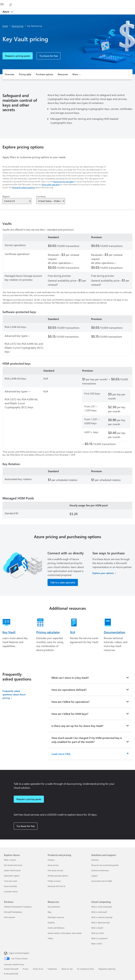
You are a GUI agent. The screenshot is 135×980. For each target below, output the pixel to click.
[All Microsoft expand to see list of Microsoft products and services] (4, 4)
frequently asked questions (24, 187)
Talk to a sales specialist (63, 582)
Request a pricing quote (18, 56)
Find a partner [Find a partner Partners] (10, 917)
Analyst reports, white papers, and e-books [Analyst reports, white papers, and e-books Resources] (65, 933)
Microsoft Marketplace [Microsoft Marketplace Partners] (13, 912)
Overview (9, 74)
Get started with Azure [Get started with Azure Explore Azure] (13, 865)
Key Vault (9, 632)
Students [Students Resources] (51, 923)
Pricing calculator (48, 632)
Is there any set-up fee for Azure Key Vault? (77, 726)
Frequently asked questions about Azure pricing (14, 694)
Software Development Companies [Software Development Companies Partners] (18, 907)
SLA (73, 632)
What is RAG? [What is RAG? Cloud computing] (97, 944)
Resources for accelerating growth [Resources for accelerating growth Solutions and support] (105, 865)
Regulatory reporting (107, 969)
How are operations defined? (69, 690)
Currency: (41, 196)
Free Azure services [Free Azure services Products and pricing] (55, 870)
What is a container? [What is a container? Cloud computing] (100, 938)
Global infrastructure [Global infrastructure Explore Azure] (12, 870)
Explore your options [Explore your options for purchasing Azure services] (103, 573)
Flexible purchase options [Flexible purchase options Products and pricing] (58, 876)
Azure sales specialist (51, 184)
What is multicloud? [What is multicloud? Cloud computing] (99, 912)
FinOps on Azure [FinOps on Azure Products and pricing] (54, 881)
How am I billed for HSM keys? (70, 714)
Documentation (115, 632)
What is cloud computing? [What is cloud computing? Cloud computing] (102, 907)
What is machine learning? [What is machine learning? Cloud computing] (102, 917)
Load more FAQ (61, 754)
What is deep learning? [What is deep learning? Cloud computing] (101, 923)
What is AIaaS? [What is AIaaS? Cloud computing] (97, 928)
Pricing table (25, 74)
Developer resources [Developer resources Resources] (56, 917)
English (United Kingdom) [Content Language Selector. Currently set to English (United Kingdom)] (19, 953)
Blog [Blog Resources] (49, 912)
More (75, 74)
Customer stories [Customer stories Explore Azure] (11, 892)
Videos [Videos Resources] (50, 938)
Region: (6, 196)
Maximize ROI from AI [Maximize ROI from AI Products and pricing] (56, 886)
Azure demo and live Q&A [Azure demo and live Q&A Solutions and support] (102, 881)
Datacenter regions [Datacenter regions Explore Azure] (12, 876)
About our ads (67, 969)
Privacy (26, 969)
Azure (6, 12)
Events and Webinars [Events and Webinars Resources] (56, 928)
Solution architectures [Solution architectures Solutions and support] (100, 870)
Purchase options (44, 74)
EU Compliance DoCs (86, 969)
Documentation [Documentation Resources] (54, 907)
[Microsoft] (67, 2)
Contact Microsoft (11, 969)
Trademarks (52, 969)
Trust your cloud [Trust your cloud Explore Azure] (10, 881)
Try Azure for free (49, 56)
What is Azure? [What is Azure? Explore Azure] (10, 860)
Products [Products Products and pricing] (51, 860)
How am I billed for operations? (70, 702)
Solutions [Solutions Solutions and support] (95, 860)
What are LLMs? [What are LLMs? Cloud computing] (98, 933)
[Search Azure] (12, 4)
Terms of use (38, 969)
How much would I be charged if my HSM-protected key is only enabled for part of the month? (87, 740)
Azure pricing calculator (64, 181)
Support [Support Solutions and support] (94, 876)
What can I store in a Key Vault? (70, 678)
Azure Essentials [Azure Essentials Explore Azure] (11, 886)
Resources (63, 74)
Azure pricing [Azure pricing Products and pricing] (53, 865)
